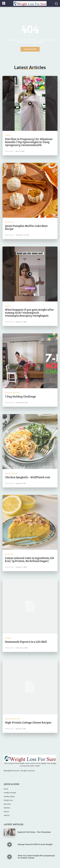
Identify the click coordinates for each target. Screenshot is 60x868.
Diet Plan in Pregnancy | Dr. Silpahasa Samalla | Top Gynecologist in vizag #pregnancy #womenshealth (29, 142)
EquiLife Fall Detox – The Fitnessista (34, 832)
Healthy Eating (12, 474)
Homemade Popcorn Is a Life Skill (26, 642)
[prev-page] (28, 742)
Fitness (8, 638)
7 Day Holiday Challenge (20, 396)
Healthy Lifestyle (12, 393)
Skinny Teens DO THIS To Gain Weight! (35, 844)
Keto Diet (9, 554)
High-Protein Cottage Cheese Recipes (28, 722)
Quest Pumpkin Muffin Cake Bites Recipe (26, 227)
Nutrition (10, 222)
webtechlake (9, 151)
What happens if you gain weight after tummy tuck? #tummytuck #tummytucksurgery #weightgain (30, 312)
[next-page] (32, 742)
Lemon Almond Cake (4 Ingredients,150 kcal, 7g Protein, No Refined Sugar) (30, 559)
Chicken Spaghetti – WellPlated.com (28, 477)
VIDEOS (8, 135)
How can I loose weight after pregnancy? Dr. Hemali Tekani (36, 857)
